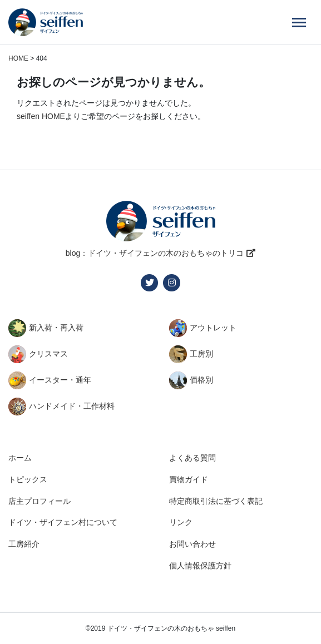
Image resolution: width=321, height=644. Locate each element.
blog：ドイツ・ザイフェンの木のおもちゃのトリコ (155, 253)
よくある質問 (192, 458)
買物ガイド (189, 479)
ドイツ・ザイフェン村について (63, 522)
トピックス (28, 479)
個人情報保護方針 (200, 566)
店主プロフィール (39, 501)
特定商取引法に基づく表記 (216, 501)
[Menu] (299, 22)
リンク (181, 522)
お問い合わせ (192, 544)
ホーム (20, 458)
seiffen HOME (41, 116)
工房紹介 (24, 544)
